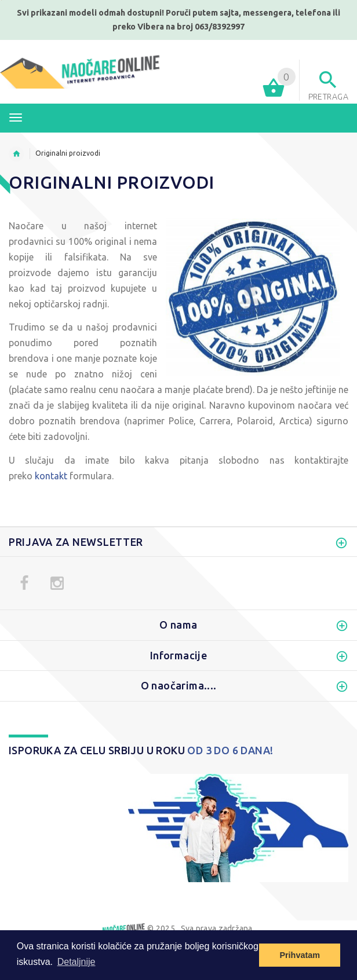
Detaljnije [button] (76, 962)
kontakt (51, 476)
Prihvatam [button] (300, 955)
